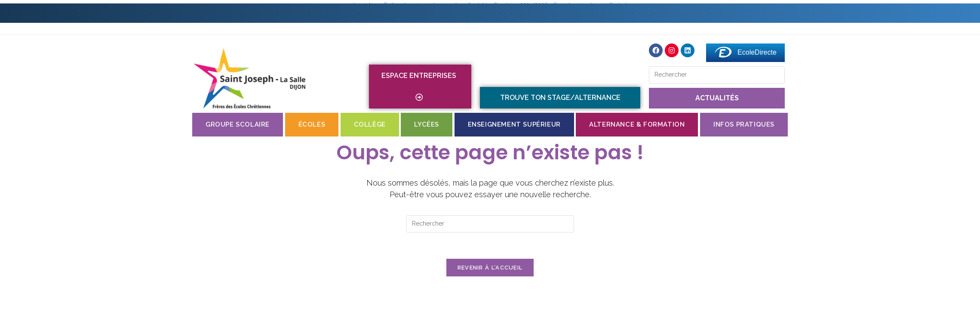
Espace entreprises (420, 86)
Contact (436, 13)
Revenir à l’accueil (490, 268)
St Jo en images (632, 13)
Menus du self (555, 13)
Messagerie (796, 13)
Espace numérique (718, 13)
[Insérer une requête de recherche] (717, 75)
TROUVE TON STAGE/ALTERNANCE (560, 98)
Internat (491, 13)
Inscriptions (377, 13)
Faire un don (864, 13)
